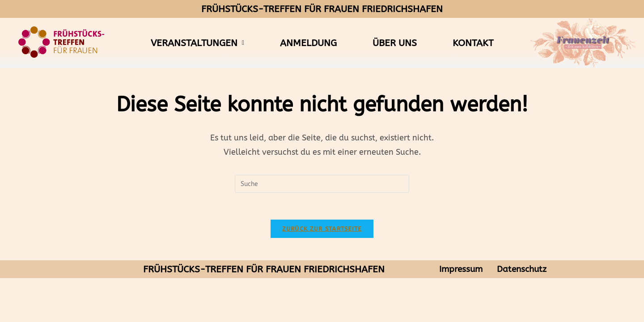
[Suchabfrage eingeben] (322, 184)
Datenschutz (522, 269)
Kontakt (473, 43)
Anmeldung (308, 43)
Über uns (395, 43)
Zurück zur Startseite (322, 229)
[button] (197, 43)
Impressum (461, 269)
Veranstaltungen (197, 43)
